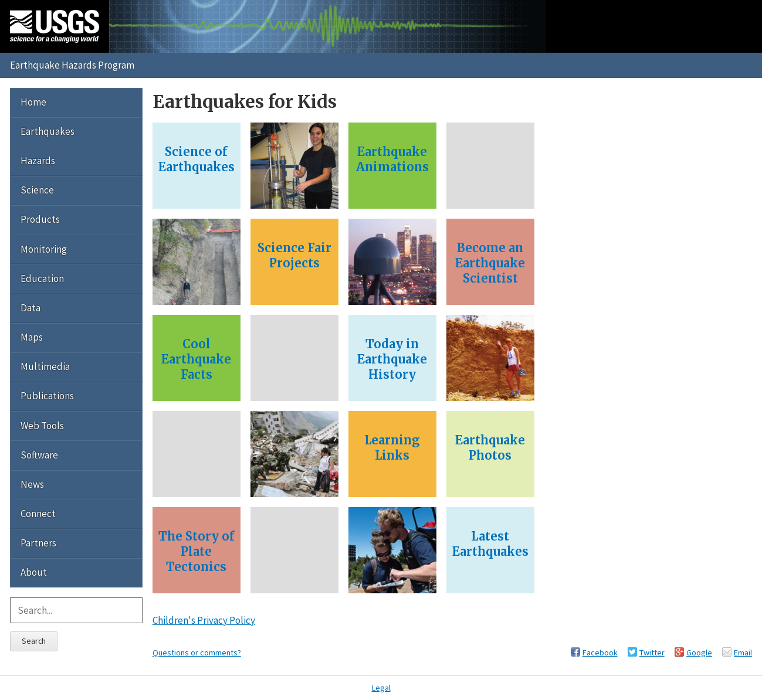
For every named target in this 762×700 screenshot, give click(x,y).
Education (42, 278)
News (32, 484)
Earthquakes (48, 131)
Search (34, 641)
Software (39, 455)
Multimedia (45, 366)
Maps (32, 337)
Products (40, 219)
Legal (381, 688)
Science (37, 190)
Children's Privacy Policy (204, 620)
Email (743, 653)
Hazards (38, 161)
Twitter (652, 653)
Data (31, 308)
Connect (38, 514)
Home (33, 102)
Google (699, 653)
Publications (47, 396)
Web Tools (42, 426)
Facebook (600, 653)
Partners (38, 543)
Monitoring (44, 249)
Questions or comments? (197, 653)
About (34, 572)
